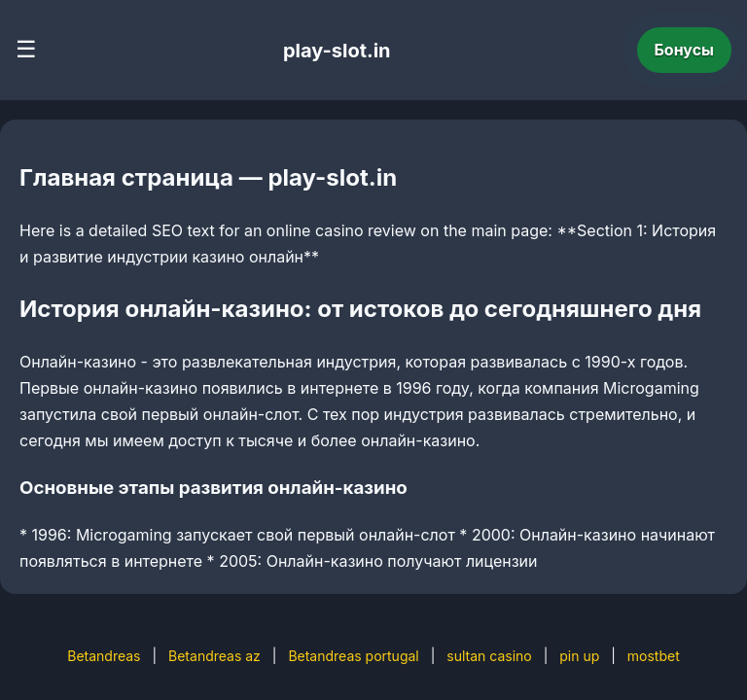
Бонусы (685, 50)
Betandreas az (214, 656)
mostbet (654, 656)
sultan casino (489, 656)
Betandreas (104, 656)
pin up (579, 656)
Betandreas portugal (353, 656)
